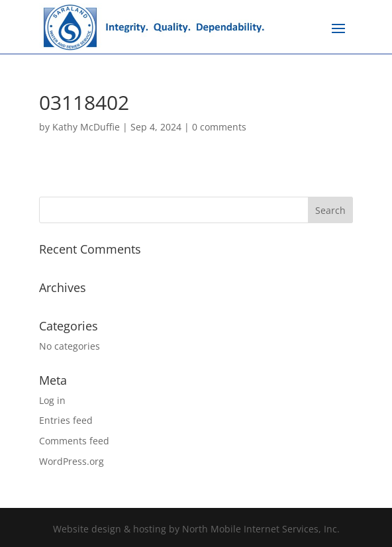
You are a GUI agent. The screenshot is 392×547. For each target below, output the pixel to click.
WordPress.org (72, 461)
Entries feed (66, 420)
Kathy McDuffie (86, 127)
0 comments (219, 127)
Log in (52, 400)
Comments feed (74, 441)
